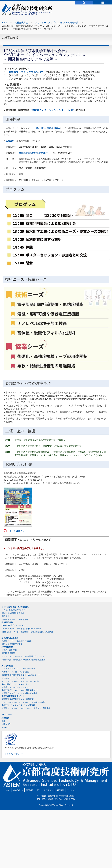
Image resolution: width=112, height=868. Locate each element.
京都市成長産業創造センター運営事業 (18, 699)
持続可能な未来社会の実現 (13, 613)
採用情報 (60, 790)
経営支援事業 (7, 647)
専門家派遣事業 (9, 653)
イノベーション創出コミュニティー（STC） (21, 681)
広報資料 (10, 141)
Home (4, 23)
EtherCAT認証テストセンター (14, 625)
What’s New (7, 715)
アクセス (5, 728)
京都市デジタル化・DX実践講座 (15, 672)
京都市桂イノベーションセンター (15, 684)
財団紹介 (5, 718)
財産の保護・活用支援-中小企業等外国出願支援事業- (24, 660)
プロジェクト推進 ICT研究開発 (15, 607)
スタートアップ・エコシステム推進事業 (19, 669)
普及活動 (6, 616)
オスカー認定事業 (9, 650)
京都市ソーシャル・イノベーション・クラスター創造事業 (26, 708)
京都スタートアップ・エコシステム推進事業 (57, 23)
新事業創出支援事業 (10, 638)
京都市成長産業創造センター (14, 696)
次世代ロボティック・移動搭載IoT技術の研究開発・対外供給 (27, 632)
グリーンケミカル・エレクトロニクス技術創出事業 (23, 702)
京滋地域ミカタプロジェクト (14, 678)
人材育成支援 (21, 23)
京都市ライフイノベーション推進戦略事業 (20, 693)
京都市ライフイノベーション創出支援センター (21, 690)
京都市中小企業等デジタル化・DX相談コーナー (22, 675)
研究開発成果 (7, 622)
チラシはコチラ (16, 531)
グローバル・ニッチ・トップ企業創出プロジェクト (23, 656)
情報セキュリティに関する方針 (15, 620)
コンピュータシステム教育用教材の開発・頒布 (22, 629)
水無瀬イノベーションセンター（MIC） (53, 110)
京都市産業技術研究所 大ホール (34, 153)
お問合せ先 (6, 724)
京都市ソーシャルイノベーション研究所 (18, 705)
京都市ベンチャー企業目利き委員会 (17, 641)
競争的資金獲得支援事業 (12, 644)
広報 (3, 721)
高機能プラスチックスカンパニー (27, 72)
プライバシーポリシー (14, 754)
